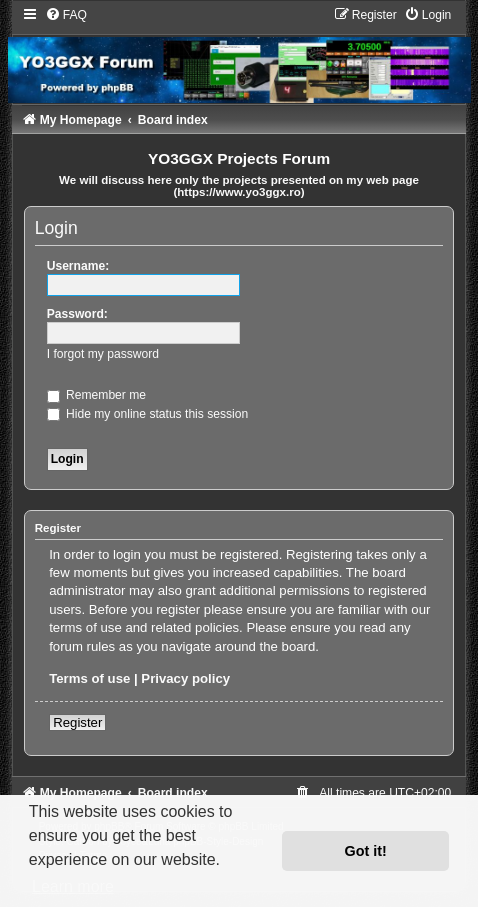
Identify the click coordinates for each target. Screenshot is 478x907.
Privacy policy (185, 678)
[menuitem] (66, 15)
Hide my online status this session (148, 414)
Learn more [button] (73, 886)
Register (77, 722)
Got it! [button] (366, 851)
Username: (78, 266)
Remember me (96, 395)
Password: (77, 314)
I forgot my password (103, 354)
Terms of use (89, 678)
